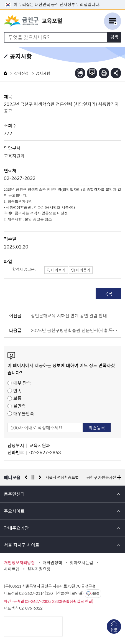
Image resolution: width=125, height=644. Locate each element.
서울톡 (95, 594)
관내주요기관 (16, 528)
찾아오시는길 (81, 563)
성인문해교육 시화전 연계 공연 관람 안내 (69, 315)
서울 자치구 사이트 (22, 545)
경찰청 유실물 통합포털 (64, 477)
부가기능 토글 (116, 73)
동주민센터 (14, 494)
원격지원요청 (39, 569)
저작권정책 (52, 563)
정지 (33, 477)
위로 (114, 630)
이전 (26, 477)
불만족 (20, 406)
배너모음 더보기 (119, 477)
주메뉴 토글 (113, 21)
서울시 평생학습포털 (108, 477)
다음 (40, 477)
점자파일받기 (92, 73)
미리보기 (56, 270)
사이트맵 (12, 569)
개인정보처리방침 (19, 563)
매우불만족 (24, 413)
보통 (17, 398)
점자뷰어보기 (80, 73)
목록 (108, 294)
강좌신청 (21, 73)
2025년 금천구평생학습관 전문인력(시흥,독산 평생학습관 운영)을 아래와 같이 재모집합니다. (75, 330)
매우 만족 (22, 383)
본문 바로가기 (63, 0)
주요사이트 (14, 511)
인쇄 (104, 73)
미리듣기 (81, 270)
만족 (17, 391)
